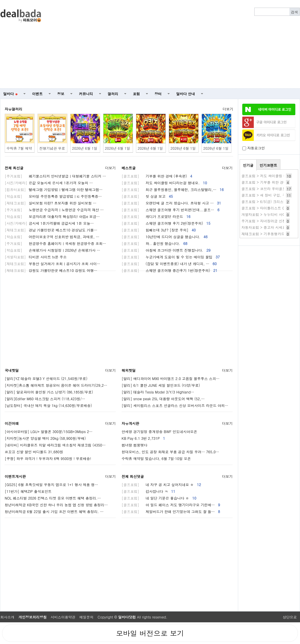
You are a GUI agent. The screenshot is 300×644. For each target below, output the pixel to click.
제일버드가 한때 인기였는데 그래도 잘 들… (171, 511)
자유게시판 (130, 423)
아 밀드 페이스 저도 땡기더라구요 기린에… (171, 505)
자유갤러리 (13, 109)
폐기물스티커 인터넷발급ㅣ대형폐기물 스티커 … (55, 176)
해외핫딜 (129, 370)
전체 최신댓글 (133, 476)
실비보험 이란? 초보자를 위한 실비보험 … (51, 203)
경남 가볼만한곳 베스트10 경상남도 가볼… (51, 230)
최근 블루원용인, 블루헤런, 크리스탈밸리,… (173, 189)
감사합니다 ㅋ (148, 491)
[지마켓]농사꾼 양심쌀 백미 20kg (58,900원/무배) (45, 438)
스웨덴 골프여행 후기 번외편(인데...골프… (171, 210)
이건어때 (12, 423)
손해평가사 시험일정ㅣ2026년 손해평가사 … (52, 250)
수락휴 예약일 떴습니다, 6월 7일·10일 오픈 (156, 458)
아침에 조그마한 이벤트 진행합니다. (166, 250)
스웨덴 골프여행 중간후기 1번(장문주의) (169, 270)
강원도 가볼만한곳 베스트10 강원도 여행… (51, 270)
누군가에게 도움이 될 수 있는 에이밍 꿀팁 (171, 257)
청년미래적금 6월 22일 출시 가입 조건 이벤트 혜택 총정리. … (54, 511)
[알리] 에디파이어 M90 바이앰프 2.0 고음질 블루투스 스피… (171, 378)
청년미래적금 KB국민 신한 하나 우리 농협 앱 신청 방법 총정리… (56, 505)
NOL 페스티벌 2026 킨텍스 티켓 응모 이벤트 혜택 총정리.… (53, 498)
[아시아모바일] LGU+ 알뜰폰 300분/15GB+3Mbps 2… (49, 431)
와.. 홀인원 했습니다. (155, 243)
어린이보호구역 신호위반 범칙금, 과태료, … (52, 237)
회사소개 (7, 617)
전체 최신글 (14, 168)
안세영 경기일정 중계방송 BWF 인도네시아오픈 (159, 431)
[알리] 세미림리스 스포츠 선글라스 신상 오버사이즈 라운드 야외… (175, 405)
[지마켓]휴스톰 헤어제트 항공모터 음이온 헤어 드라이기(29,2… (56, 385)
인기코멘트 (268, 165)
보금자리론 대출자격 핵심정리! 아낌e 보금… (52, 216)
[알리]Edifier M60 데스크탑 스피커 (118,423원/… (45, 399)
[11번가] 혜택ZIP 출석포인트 (28, 491)
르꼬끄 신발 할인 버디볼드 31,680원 (34, 452)
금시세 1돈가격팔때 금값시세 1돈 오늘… (49, 223)
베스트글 (129, 168)
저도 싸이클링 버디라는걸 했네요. (164, 183)
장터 (158, 94)
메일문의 (86, 617)
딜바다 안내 (186, 94)
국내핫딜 (12, 370)
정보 (61, 94)
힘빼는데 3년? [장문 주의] (159, 230)
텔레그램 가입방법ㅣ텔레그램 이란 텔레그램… (54, 189)
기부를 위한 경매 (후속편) (157, 176)
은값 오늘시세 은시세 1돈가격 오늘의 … (49, 183)
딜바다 (10, 94)
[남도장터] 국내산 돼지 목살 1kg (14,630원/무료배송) (48, 405)
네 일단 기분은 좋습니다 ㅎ (159, 498)
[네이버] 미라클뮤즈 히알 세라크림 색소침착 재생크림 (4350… (55, 445)
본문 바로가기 (0, 0)
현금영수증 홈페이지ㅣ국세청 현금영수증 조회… (55, 243)
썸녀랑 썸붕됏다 (134, 445)
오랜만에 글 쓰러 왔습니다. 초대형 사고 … (171, 203)
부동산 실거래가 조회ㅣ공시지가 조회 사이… (52, 264)
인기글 (248, 165)
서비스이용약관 (63, 617)
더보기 (228, 109)
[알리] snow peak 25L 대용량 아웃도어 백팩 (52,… (163, 399)
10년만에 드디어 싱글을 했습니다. (165, 237)
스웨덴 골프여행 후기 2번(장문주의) (166, 223)
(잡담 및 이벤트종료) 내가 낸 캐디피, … (169, 264)
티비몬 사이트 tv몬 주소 (36, 257)
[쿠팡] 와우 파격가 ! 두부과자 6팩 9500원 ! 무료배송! (48, 458)
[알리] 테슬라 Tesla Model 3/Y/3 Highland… (158, 392)
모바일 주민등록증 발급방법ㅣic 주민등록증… (53, 196)
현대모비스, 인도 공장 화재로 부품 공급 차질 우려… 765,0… (170, 452)
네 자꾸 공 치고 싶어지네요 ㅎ (161, 484)
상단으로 (290, 617)
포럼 (137, 94)
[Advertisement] (204, 44)
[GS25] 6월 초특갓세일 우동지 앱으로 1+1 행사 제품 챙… (51, 484)
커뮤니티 (86, 94)
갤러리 (113, 94)
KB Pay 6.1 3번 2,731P (143, 438)
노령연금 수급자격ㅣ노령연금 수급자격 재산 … (54, 210)
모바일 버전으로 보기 (150, 633)
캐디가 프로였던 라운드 (156, 216)
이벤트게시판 (15, 476)
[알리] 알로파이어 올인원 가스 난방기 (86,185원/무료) (49, 392)
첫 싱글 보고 (147, 196)
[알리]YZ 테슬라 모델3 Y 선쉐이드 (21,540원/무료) (46, 378)
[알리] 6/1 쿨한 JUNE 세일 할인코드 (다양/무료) (161, 385)
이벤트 (37, 94)
